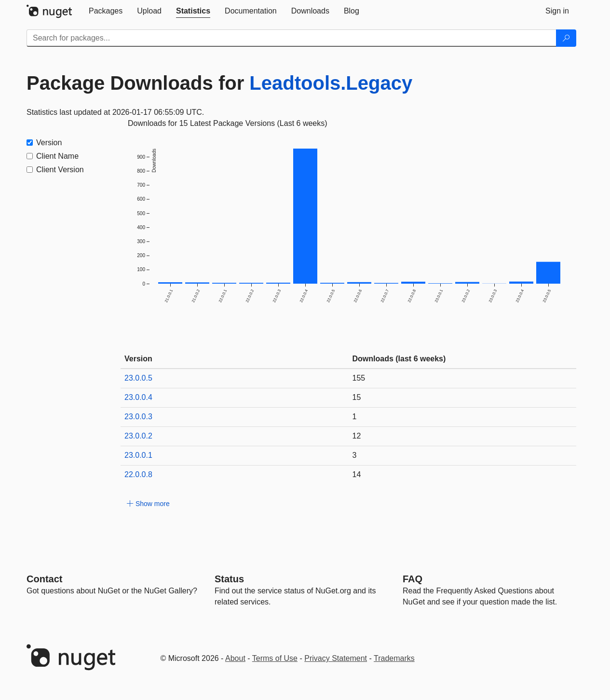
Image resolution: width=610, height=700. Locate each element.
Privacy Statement (336, 658)
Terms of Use (275, 658)
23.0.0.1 (138, 455)
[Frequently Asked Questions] (413, 579)
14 (357, 474)
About (235, 658)
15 (357, 397)
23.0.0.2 (138, 436)
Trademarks (394, 658)
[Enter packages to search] (291, 38)
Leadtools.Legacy (331, 83)
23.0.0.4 (138, 397)
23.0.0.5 (138, 378)
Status (229, 579)
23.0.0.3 (138, 417)
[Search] (566, 38)
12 (357, 436)
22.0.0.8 (138, 474)
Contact (44, 579)
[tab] (106, 11)
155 (359, 378)
